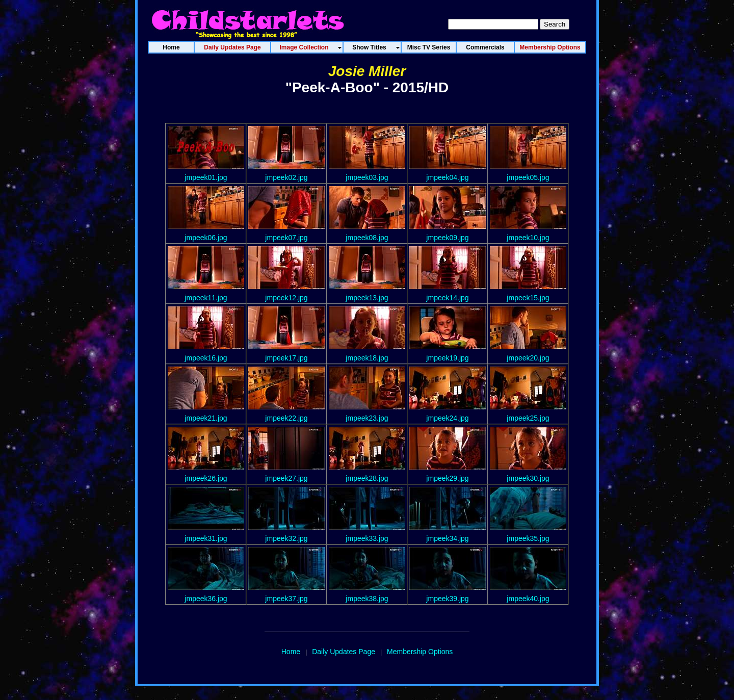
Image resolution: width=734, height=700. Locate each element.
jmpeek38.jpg (367, 599)
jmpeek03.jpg (367, 177)
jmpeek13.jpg (367, 298)
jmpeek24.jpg (447, 418)
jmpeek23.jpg (367, 418)
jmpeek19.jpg (447, 358)
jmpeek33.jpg (367, 538)
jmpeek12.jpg (286, 298)
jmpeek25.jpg (528, 418)
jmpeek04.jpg (447, 177)
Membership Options (420, 652)
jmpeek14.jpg (447, 298)
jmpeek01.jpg (206, 177)
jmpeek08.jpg (367, 238)
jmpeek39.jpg (447, 599)
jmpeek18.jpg (367, 358)
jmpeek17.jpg (286, 358)
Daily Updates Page (344, 652)
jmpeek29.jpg (447, 478)
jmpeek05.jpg (528, 177)
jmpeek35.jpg (528, 538)
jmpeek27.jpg (286, 478)
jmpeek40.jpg (528, 599)
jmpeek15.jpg (528, 298)
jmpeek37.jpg (286, 599)
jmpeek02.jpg (286, 177)
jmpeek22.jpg (286, 418)
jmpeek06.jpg (206, 238)
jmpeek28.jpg (367, 478)
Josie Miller (367, 71)
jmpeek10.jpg (528, 238)
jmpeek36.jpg (206, 599)
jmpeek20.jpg (528, 358)
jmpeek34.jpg (447, 538)
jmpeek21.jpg (206, 418)
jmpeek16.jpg (206, 358)
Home (291, 652)
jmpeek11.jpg (206, 298)
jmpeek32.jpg (286, 538)
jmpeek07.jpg (286, 238)
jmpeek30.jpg (528, 478)
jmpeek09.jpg (447, 238)
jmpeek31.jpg (206, 538)
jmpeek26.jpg (206, 478)
